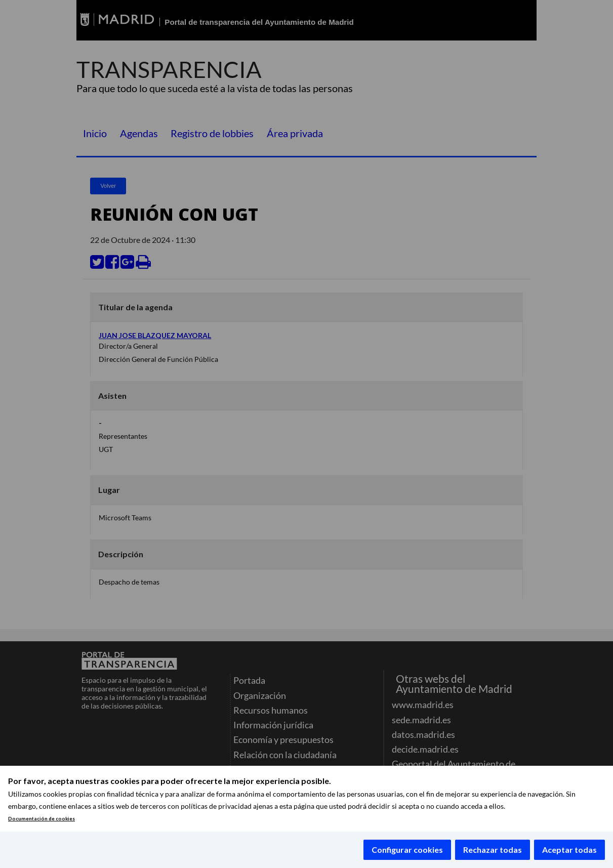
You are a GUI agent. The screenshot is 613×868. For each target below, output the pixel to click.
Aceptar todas (569, 850)
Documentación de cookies (42, 819)
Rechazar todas (493, 850)
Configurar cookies (407, 850)
